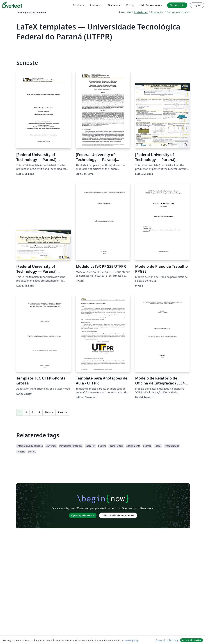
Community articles (178, 12)
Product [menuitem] (78, 5)
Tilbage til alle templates (32, 12)
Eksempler (157, 12)
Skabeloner (141, 12)
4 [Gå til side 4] (39, 412)
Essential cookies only (167, 640)
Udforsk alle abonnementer (118, 515)
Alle (129, 12)
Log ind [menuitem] (197, 5)
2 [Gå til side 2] (26, 412)
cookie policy (132, 640)
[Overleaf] (12, 5)
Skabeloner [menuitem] (114, 5)
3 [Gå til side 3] (33, 412)
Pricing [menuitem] (130, 5)
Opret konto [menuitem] (177, 5)
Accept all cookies (192, 640)
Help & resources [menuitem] (150, 5)
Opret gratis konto (83, 515)
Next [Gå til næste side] (49, 412)
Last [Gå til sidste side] (62, 412)
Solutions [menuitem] (95, 5)
